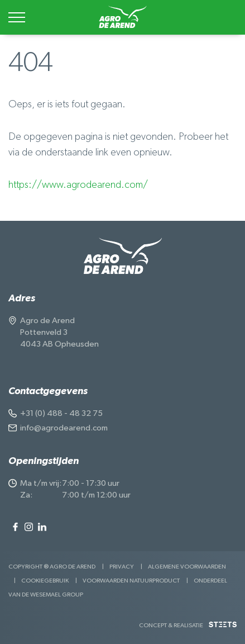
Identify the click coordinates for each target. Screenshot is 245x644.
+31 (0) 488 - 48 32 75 (61, 413)
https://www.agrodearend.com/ (78, 185)
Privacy (122, 567)
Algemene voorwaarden (187, 567)
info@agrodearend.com (64, 428)
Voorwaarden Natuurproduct (131, 581)
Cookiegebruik (45, 581)
